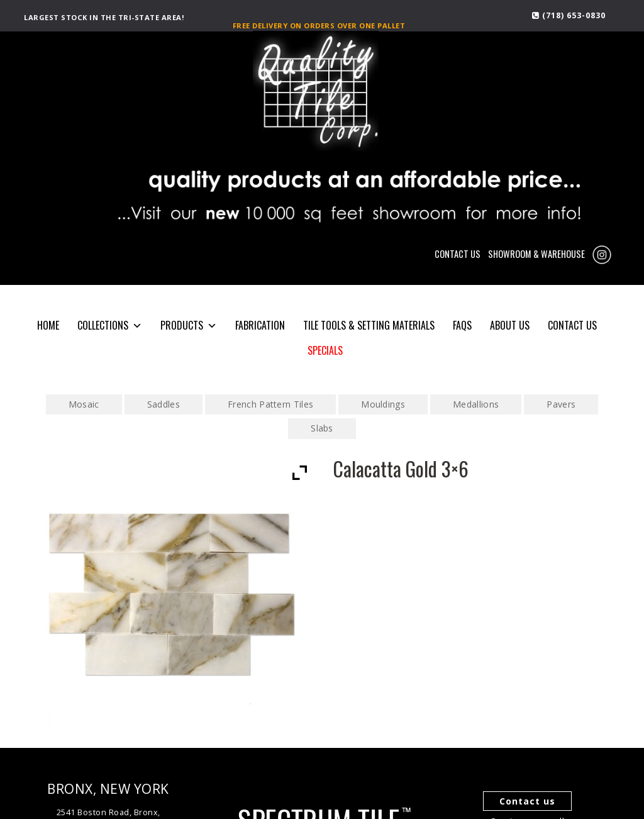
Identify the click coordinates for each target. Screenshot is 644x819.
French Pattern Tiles (270, 404)
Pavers (561, 404)
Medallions (476, 404)
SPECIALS (325, 350)
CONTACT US (458, 254)
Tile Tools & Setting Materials (369, 325)
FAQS (462, 325)
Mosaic (84, 404)
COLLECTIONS (110, 326)
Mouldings (383, 404)
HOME (48, 325)
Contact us (527, 801)
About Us (510, 325)
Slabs (322, 428)
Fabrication (260, 325)
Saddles (164, 404)
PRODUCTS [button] (189, 326)
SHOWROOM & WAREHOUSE (536, 254)
